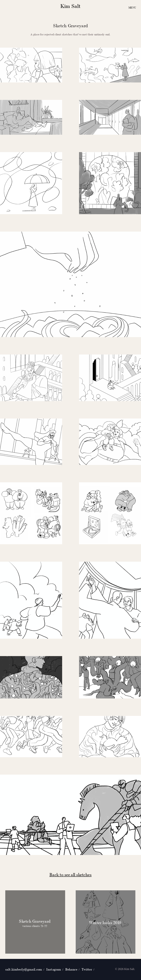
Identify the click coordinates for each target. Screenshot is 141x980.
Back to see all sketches (71, 874)
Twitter (87, 969)
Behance (71, 969)
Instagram (54, 969)
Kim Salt (70, 6)
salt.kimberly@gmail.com (24, 969)
